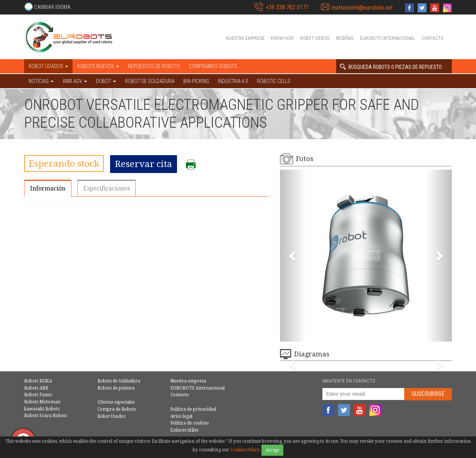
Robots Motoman (42, 402)
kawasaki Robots (42, 409)
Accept (272, 450)
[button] (47, 7)
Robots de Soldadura (119, 381)
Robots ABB (36, 388)
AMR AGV (75, 81)
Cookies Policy (245, 450)
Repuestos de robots (154, 66)
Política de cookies (189, 423)
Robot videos (315, 38)
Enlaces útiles (184, 430)
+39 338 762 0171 (287, 7)
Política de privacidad (193, 409)
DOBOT (106, 81)
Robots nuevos (98, 66)
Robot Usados (111, 416)
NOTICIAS (41, 81)
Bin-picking (196, 81)
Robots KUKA (38, 381)
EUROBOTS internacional (387, 38)
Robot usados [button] (48, 66)
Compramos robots (213, 66)
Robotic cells (274, 81)
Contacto (432, 38)
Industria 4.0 (233, 81)
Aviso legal (181, 416)
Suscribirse (428, 394)
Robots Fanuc (38, 395)
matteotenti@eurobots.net (362, 8)
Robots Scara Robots (46, 416)
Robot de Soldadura (150, 81)
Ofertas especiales (116, 402)
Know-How (282, 38)
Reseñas (345, 38)
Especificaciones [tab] (107, 188)
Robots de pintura (116, 388)
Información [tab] (48, 188)
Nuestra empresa (245, 38)
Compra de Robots (117, 409)
